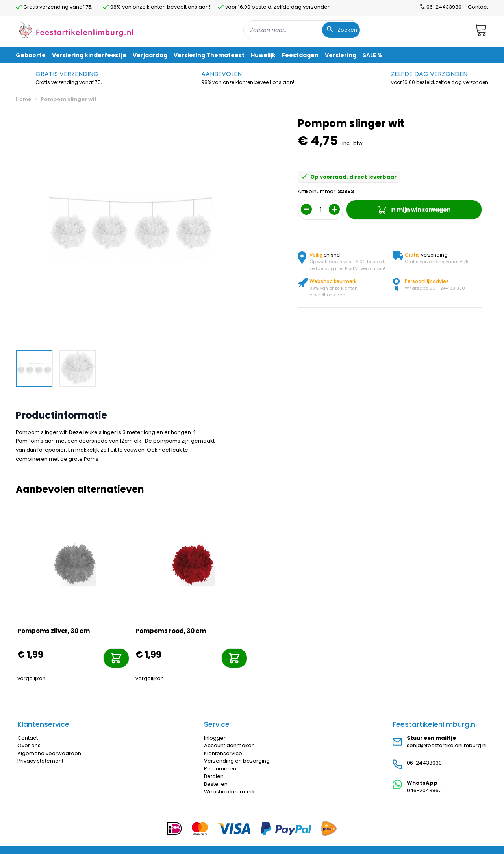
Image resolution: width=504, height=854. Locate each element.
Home (24, 99)
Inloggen (215, 738)
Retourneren (220, 769)
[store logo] (76, 30)
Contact (478, 7)
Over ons (29, 745)
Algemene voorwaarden (49, 753)
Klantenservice (223, 753)
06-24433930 (424, 763)
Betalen (214, 776)
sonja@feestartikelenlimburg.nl (447, 745)
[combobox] (302, 30)
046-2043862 (424, 790)
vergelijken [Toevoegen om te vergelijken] (31, 678)
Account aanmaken (229, 745)
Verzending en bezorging (237, 761)
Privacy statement (40, 761)
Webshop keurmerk (230, 792)
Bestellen (216, 784)
